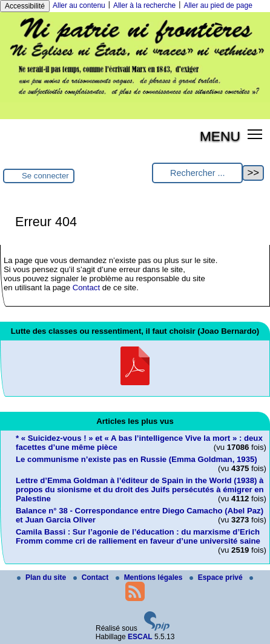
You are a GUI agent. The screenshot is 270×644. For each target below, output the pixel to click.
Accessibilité (25, 6)
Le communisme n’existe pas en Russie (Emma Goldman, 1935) (137, 459)
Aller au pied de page (218, 5)
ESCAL (140, 637)
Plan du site (43, 577)
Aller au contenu (79, 5)
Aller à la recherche (144, 5)
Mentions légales (150, 577)
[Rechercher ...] (197, 173)
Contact (86, 288)
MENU (220, 136)
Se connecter (45, 176)
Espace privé (217, 577)
